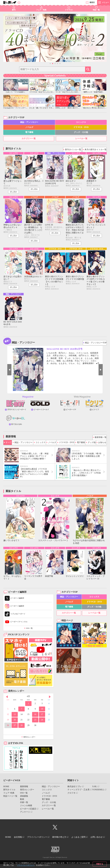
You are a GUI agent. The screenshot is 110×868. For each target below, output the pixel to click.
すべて (9, 443)
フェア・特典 (41, 10)
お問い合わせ (54, 841)
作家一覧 (24, 805)
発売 (92, 2)
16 (35, 717)
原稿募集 (24, 798)
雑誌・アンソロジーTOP (96, 344)
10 (42, 711)
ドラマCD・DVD (81, 127)
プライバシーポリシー (26, 865)
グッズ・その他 (81, 132)
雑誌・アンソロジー (29, 122)
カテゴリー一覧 (29, 139)
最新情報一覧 (100, 438)
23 (35, 722)
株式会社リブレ (74, 789)
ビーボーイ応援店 (28, 811)
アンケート (25, 814)
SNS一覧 (29, 631)
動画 (22, 802)
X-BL (95, 789)
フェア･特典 (9, 795)
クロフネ (71, 795)
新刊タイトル (9, 792)
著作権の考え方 (70, 839)
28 (21, 728)
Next (105, 371)
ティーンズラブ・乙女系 (78, 792)
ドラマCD (69, 10)
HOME (6, 789)
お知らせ (102, 443)
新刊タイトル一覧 (73, 149)
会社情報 (24, 839)
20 (15, 722)
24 (42, 722)
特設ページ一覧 (10, 798)
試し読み (13, 192)
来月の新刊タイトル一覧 (96, 149)
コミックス (81, 122)
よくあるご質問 (92, 839)
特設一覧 (96, 10)
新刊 (14, 10)
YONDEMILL (98, 792)
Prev (5, 371)
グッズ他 (92, 443)
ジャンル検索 (26, 808)
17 (42, 717)
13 (15, 717)
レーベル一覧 (81, 139)
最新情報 (24, 789)
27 (15, 728)
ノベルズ (29, 127)
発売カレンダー (29, 739)
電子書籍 (29, 132)
